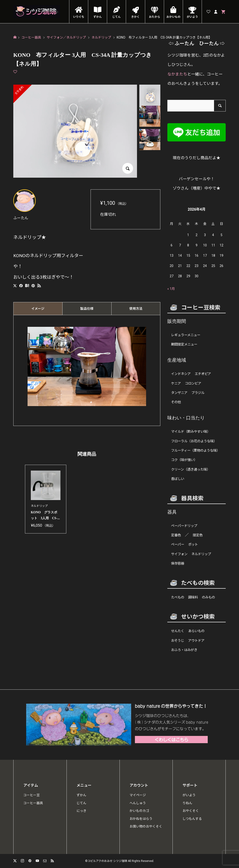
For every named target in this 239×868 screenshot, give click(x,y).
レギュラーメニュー (186, 335)
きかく (135, 17)
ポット (193, 545)
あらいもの (196, 631)
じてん (116, 17)
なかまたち (177, 74)
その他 (176, 402)
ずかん (98, 17)
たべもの (178, 597)
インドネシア (181, 374)
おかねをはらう (141, 819)
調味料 (193, 597)
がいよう (192, 17)
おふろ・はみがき (184, 650)
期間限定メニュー (184, 344)
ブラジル (198, 393)
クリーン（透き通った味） (191, 470)
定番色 (176, 535)
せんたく (178, 631)
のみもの (208, 597)
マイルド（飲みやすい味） (191, 432)
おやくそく (191, 811)
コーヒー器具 (33, 803)
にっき (81, 811)
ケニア (176, 384)
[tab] (38, 309)
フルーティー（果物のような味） (195, 451)
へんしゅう (138, 803)
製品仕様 (87, 309)
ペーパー (178, 545)
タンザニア (179, 393)
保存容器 (178, 564)
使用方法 (136, 309)
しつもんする (192, 819)
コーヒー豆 (32, 795)
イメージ (38, 309)
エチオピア (203, 374)
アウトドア (196, 641)
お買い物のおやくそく (146, 826)
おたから (155, 17)
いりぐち (79, 17)
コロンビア (193, 384)
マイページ (138, 795)
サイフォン (179, 554)
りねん (187, 803)
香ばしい (178, 479)
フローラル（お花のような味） (194, 441)
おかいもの (173, 17)
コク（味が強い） (184, 460)
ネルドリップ (201, 554)
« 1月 (171, 289)
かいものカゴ (139, 811)
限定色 (198, 535)
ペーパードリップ (184, 526)
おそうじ (178, 641)
